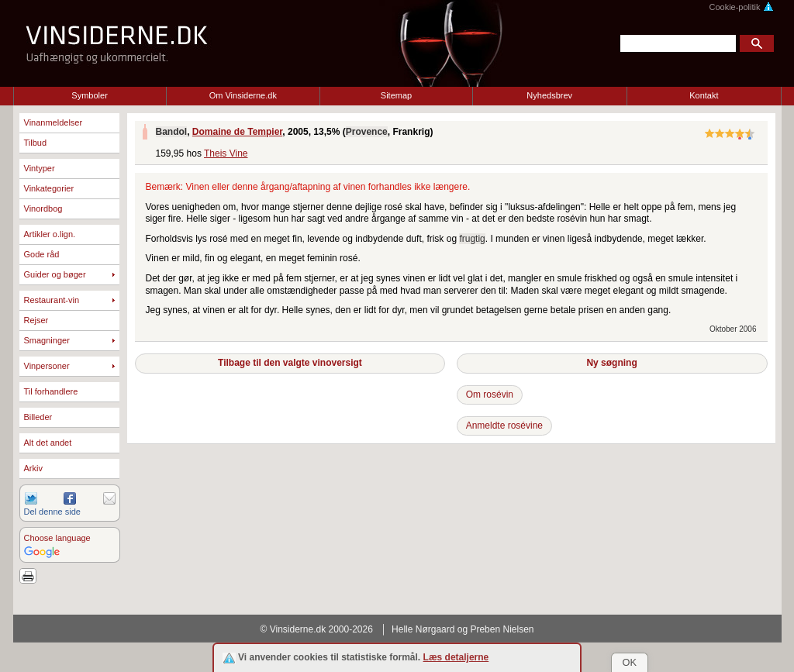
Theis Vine (226, 153)
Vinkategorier (49, 188)
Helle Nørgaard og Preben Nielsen (463, 629)
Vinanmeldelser (54, 122)
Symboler (89, 95)
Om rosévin (490, 395)
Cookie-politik (741, 7)
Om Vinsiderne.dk (243, 95)
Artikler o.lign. (50, 234)
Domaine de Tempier (237, 132)
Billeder (38, 417)
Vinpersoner (47, 366)
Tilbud (36, 143)
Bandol (172, 132)
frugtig (472, 239)
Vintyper (40, 168)
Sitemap (396, 95)
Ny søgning (611, 363)
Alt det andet (48, 443)
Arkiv (33, 468)
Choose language (57, 538)
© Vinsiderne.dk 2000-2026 (317, 629)
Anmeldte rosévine (504, 426)
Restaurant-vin (52, 300)
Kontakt (704, 95)
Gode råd (42, 254)
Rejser (36, 320)
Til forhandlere (51, 391)
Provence (367, 132)
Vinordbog (43, 208)
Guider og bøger (55, 274)
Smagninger (47, 340)
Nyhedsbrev (549, 95)
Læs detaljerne (456, 657)
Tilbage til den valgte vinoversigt (290, 363)
